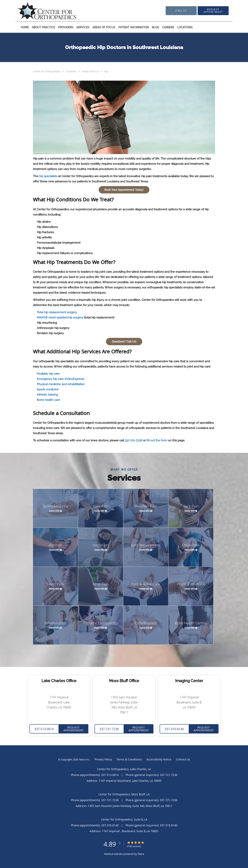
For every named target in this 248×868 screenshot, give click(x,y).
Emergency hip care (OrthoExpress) (60, 379)
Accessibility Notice (159, 759)
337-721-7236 (133, 440)
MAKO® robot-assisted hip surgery (60, 318)
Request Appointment (73, 729)
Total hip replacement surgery (57, 312)
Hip (106, 71)
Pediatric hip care (48, 374)
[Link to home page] (41, 11)
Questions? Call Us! (124, 342)
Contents (71, 71)
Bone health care (48, 400)
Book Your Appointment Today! (124, 190)
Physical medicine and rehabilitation (61, 384)
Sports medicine (48, 389)
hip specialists (48, 176)
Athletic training (47, 395)
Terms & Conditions (129, 759)
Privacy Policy (103, 759)
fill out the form (157, 440)
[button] (213, 11)
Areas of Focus (91, 71)
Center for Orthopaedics (47, 71)
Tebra (141, 854)
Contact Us (183, 759)
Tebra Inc (84, 759)
